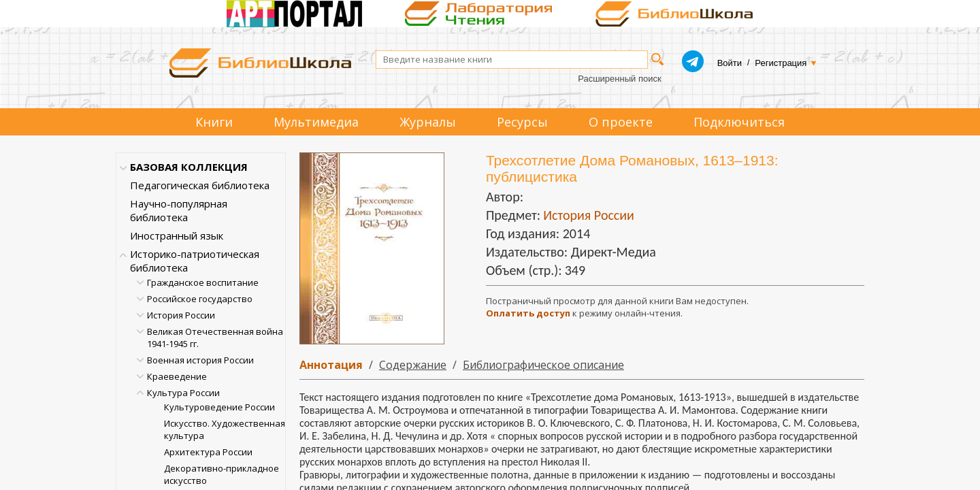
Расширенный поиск (619, 79)
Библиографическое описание (543, 365)
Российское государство (200, 299)
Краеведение (177, 376)
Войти (730, 63)
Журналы (428, 122)
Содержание (413, 365)
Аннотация (331, 365)
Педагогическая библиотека (200, 185)
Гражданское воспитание (203, 282)
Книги (214, 122)
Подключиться (739, 122)
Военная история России (200, 360)
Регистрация (781, 63)
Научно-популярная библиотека (179, 210)
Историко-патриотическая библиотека (195, 261)
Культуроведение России (219, 407)
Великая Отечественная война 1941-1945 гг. (215, 338)
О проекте (621, 122)
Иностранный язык (177, 235)
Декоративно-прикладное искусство (222, 474)
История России (181, 315)
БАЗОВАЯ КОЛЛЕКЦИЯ (189, 167)
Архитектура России (208, 452)
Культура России (183, 393)
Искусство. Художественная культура (225, 429)
